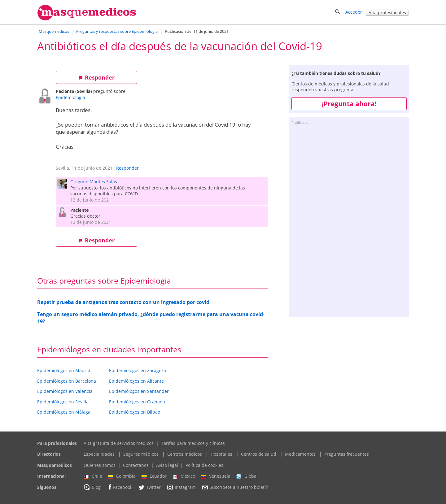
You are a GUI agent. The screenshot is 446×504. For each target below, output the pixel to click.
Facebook (119, 487)
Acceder (354, 12)
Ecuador (154, 476)
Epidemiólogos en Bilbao (135, 412)
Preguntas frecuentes (347, 454)
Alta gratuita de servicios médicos (119, 443)
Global (247, 476)
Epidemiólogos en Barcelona (67, 381)
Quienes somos (100, 465)
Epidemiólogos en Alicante (136, 381)
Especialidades (99, 454)
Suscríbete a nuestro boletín (235, 487)
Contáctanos (136, 465)
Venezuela (216, 476)
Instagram (181, 487)
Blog (92, 487)
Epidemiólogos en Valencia (65, 391)
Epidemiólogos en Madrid (64, 370)
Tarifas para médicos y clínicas (193, 443)
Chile (93, 476)
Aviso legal (167, 465)
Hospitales (221, 454)
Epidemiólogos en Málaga (64, 412)
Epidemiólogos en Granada (137, 402)
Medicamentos (300, 454)
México (184, 476)
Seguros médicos (141, 454)
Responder (96, 77)
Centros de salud (259, 454)
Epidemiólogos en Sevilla (63, 402)
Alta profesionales (387, 13)
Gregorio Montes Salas (94, 182)
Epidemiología (70, 97)
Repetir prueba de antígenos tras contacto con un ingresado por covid (123, 302)
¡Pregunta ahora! (349, 104)
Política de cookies (204, 465)
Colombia (122, 476)
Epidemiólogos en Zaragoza (138, 370)
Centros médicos (185, 454)
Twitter (149, 487)
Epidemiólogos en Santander (139, 391)
